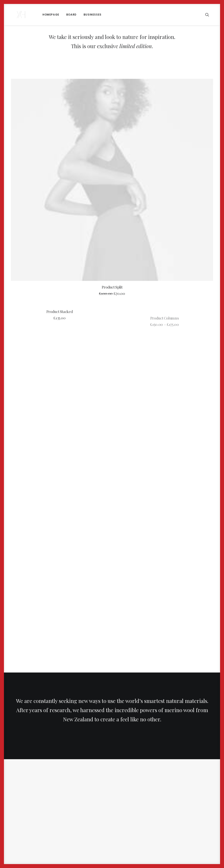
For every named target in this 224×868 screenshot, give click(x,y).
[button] (209, 15)
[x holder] (17, 15)
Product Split (112, 287)
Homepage (43, 15)
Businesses (85, 15)
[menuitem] (43, 15)
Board (64, 15)
